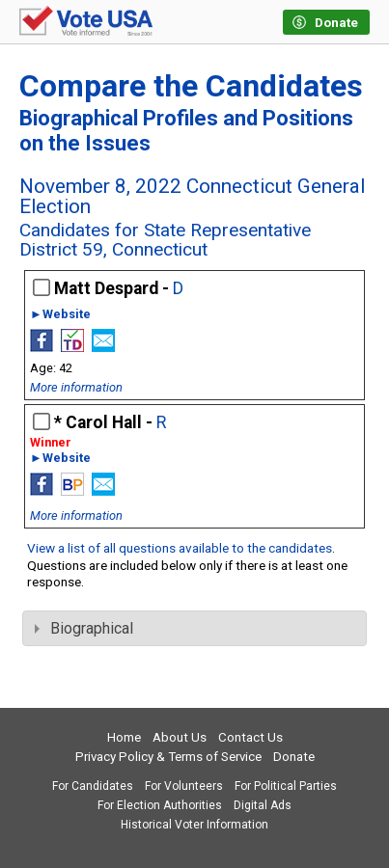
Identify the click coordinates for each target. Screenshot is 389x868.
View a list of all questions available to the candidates (180, 548)
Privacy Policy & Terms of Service (168, 757)
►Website (60, 315)
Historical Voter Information (194, 825)
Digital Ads (263, 805)
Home (124, 737)
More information (76, 387)
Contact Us (250, 737)
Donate (294, 757)
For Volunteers (184, 786)
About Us (180, 737)
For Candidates (93, 786)
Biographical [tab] (84, 628)
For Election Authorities (160, 805)
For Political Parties (286, 786)
